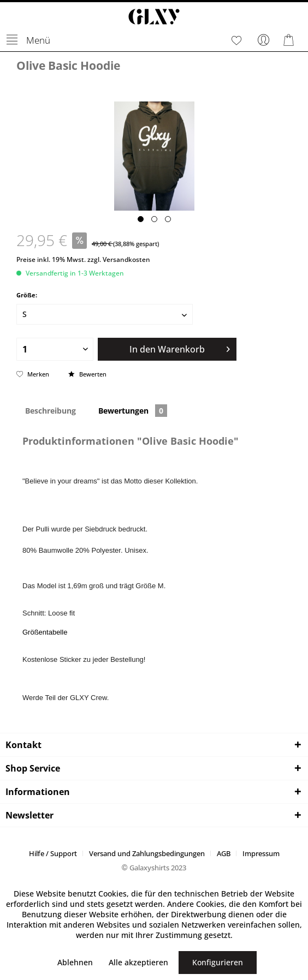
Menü (28, 38)
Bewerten (87, 374)
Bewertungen (133, 411)
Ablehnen (75, 962)
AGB (224, 853)
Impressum (261, 853)
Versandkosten (126, 259)
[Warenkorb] (291, 40)
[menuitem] (28, 40)
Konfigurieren (218, 962)
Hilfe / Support (53, 853)
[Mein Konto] (264, 40)
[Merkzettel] (237, 40)
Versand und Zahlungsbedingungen (147, 853)
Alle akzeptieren (138, 962)
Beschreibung (51, 411)
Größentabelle (45, 632)
